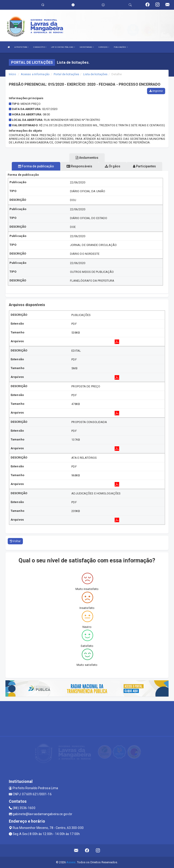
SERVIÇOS (104, 47)
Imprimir (156, 91)
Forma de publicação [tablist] (36, 166)
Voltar (15, 541)
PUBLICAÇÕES (121, 47)
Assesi (71, 862)
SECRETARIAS (87, 47)
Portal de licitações (66, 74)
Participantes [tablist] (145, 166)
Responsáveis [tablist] (79, 166)
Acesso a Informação (35, 74)
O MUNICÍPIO (40, 47)
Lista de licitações (95, 74)
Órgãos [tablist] (113, 166)
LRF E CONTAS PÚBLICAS (63, 47)
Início (12, 74)
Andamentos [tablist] (87, 158)
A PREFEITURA (22, 47)
